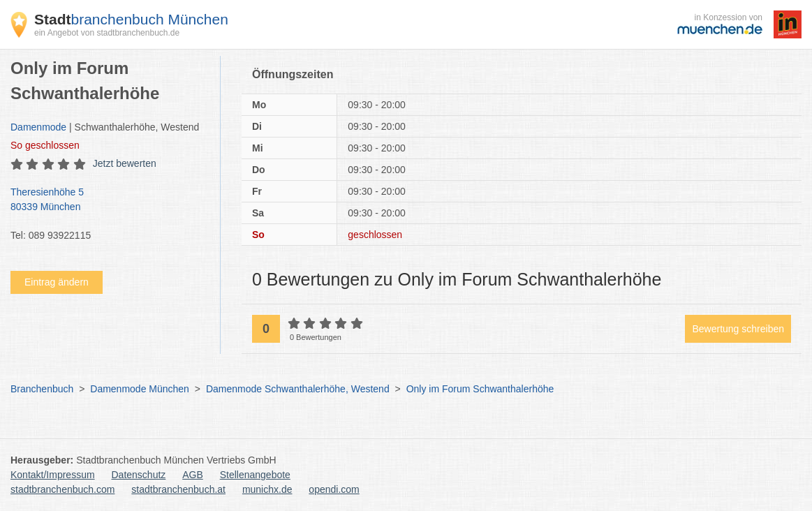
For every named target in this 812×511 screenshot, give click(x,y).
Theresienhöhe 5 (108, 200)
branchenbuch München (131, 19)
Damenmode (38, 127)
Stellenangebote (255, 475)
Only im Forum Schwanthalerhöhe (480, 389)
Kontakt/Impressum (53, 475)
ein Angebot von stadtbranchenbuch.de (107, 33)
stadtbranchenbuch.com (62, 489)
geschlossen (45, 145)
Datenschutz (139, 475)
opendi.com (334, 489)
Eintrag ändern (57, 282)
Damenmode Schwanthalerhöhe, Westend (298, 389)
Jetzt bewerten (125, 163)
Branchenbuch (42, 389)
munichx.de (267, 489)
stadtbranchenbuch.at (178, 489)
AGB (193, 475)
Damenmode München (140, 389)
